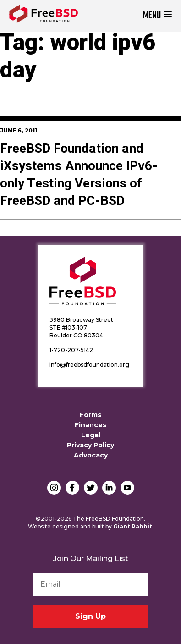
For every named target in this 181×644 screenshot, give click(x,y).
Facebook (72, 488)
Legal (91, 435)
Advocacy (91, 455)
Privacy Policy (90, 445)
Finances (90, 425)
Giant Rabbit (133, 526)
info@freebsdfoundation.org (89, 365)
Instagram (54, 488)
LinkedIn (109, 488)
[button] (157, 16)
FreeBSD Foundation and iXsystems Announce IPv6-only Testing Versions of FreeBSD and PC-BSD (79, 175)
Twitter (91, 488)
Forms (90, 415)
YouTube (127, 488)
